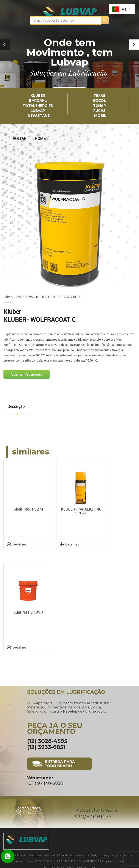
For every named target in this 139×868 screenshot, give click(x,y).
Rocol (99, 101)
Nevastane (39, 116)
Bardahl (38, 101)
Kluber (38, 96)
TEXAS (99, 96)
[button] (134, 45)
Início (8, 297)
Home (40, 138)
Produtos (24, 297)
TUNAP (99, 106)
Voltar (20, 138)
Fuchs (99, 111)
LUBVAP (38, 111)
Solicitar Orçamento (27, 374)
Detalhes (19, 544)
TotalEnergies (38, 106)
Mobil (100, 116)
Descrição (16, 406)
